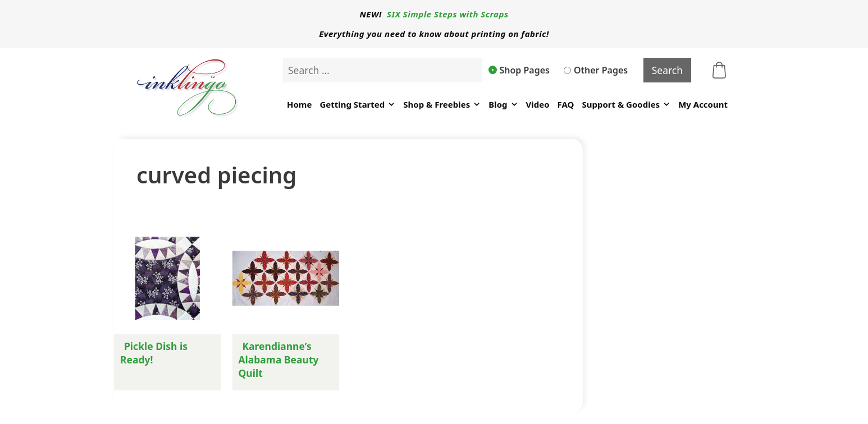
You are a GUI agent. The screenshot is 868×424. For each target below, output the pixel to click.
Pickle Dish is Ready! (154, 353)
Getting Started (357, 105)
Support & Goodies (626, 105)
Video (538, 104)
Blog (503, 105)
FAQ (566, 104)
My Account (703, 104)
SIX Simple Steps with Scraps (447, 14)
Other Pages (596, 70)
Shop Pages (519, 70)
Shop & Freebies (442, 105)
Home (299, 104)
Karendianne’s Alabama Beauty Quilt (279, 360)
